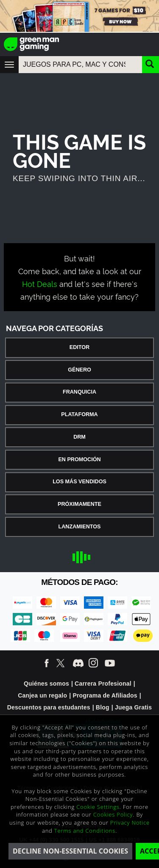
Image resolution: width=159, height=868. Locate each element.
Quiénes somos (46, 684)
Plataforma (79, 414)
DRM (79, 437)
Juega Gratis (133, 707)
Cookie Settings (98, 807)
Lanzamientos (80, 527)
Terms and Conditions (85, 831)
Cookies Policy (113, 814)
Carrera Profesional (103, 684)
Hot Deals (40, 283)
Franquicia (79, 392)
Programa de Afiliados (105, 695)
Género (79, 370)
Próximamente (79, 504)
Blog (103, 707)
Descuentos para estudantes (49, 707)
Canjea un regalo (42, 695)
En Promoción (79, 460)
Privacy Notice (130, 823)
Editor (79, 347)
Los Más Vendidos (79, 482)
